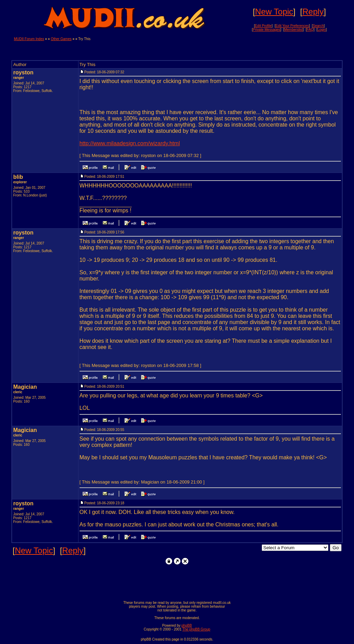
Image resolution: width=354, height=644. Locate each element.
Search (318, 26)
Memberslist (294, 30)
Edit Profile (263, 26)
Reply (313, 12)
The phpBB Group (197, 629)
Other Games (61, 39)
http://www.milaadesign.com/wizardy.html (130, 143)
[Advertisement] (259, 47)
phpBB (187, 625)
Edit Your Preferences (292, 26)
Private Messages (266, 30)
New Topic (274, 12)
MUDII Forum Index (29, 39)
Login (322, 30)
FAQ (310, 30)
